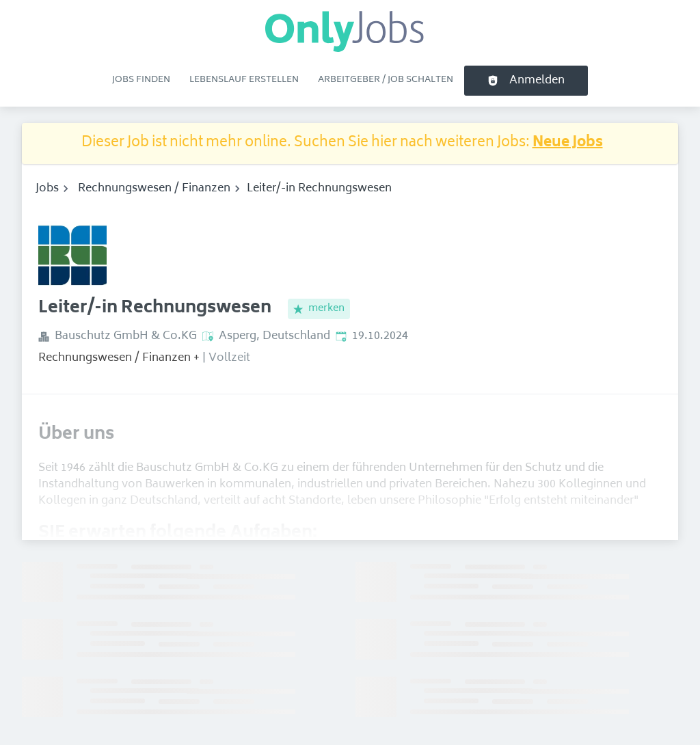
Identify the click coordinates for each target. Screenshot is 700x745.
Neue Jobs (568, 143)
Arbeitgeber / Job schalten (386, 80)
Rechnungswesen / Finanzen (154, 189)
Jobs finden (141, 80)
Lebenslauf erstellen (244, 80)
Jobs (47, 189)
